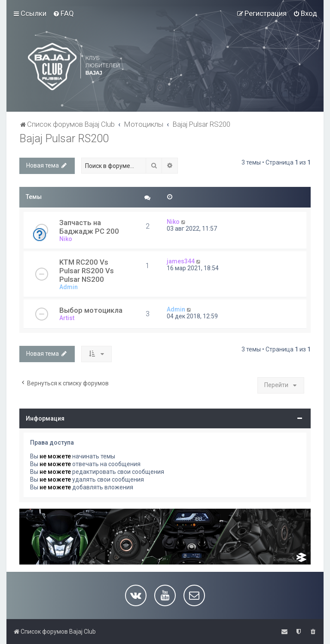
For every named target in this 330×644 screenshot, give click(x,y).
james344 (181, 261)
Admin (69, 287)
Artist (67, 318)
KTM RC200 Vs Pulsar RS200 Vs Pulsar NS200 (87, 271)
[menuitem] (63, 13)
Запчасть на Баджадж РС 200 (89, 227)
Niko (66, 239)
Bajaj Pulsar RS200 (64, 139)
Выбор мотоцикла (91, 310)
